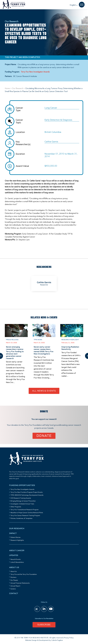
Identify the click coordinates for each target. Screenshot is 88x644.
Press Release (12, 340)
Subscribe (44, 625)
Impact (13, 533)
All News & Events (44, 391)
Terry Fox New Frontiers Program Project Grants (27, 492)
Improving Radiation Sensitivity (70, 348)
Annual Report (15, 586)
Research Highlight (70, 340)
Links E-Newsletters (17, 562)
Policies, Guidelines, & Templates (21, 518)
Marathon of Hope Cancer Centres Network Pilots (27, 513)
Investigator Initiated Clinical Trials (22, 504)
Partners (13, 577)
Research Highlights (17, 540)
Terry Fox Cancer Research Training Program (25, 515)
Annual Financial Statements (20, 583)
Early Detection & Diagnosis (58, 120)
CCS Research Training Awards (21, 498)
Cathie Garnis (51, 142)
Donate (44, 436)
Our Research (18, 89)
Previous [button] (1, 356)
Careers (13, 589)
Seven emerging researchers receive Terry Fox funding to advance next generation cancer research (15, 353)
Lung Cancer (51, 108)
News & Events (16, 559)
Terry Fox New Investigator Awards (35, 72)
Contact (14, 593)
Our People (14, 580)
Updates (14, 555)
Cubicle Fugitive (57, 640)
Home (7, 89)
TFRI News (38, 340)
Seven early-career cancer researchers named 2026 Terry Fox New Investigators (44, 350)
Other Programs (16, 507)
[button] (74, 5)
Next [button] (87, 356)
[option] (44, 283)
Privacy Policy (69, 638)
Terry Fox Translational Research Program (25, 510)
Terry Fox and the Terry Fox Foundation (24, 574)
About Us (14, 567)
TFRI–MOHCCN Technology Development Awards (27, 495)
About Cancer (17, 550)
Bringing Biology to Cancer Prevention (23, 501)
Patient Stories (15, 537)
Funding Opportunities (22, 485)
